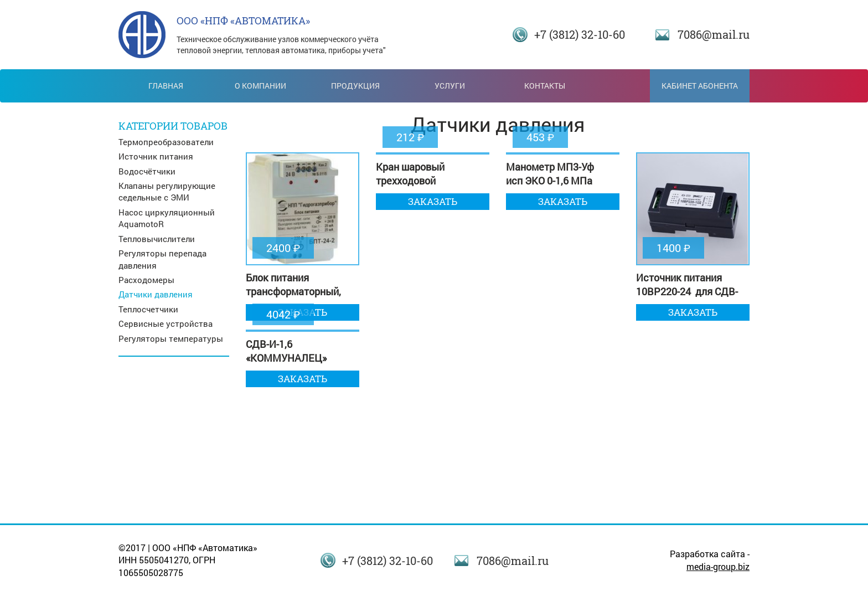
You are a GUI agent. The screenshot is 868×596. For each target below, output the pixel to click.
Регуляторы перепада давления (162, 259)
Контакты (545, 86)
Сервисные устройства (166, 323)
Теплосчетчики (148, 309)
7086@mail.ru (714, 34)
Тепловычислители (157, 239)
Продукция (355, 86)
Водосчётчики (147, 171)
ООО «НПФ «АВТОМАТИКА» (243, 20)
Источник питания (156, 156)
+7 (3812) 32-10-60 (580, 34)
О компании (260, 86)
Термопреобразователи (166, 142)
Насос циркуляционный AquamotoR (167, 218)
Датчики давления (156, 294)
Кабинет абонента (700, 86)
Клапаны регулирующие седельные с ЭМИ (167, 191)
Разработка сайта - (710, 560)
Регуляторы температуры (171, 338)
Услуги (450, 86)
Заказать (433, 201)
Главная (166, 86)
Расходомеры (146, 280)
